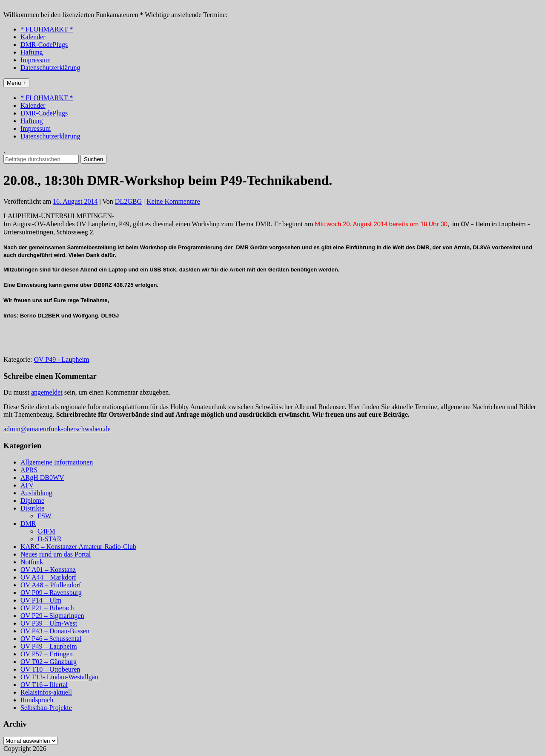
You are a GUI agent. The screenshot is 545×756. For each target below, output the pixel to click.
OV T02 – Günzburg (49, 662)
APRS (29, 470)
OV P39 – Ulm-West (49, 623)
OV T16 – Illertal (44, 685)
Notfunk (32, 562)
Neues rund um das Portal (56, 554)
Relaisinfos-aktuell (46, 692)
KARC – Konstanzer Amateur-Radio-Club (78, 547)
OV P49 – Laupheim (49, 646)
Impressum (36, 60)
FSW (44, 516)
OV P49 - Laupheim (62, 359)
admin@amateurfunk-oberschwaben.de (57, 429)
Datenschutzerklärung (50, 68)
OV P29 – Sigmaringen (52, 616)
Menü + (16, 83)
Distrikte (32, 508)
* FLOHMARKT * (47, 29)
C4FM (46, 531)
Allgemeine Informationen (57, 462)
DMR (28, 524)
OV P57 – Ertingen (47, 654)
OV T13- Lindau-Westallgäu (59, 677)
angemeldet (47, 392)
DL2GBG (128, 201)
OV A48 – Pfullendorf (51, 585)
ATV (27, 485)
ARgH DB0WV (42, 478)
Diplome (32, 501)
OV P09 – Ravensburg (51, 593)
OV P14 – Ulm (41, 600)
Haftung (32, 52)
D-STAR (50, 539)
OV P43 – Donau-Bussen (55, 631)
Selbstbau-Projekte (46, 708)
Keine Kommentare (173, 201)
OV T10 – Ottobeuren (50, 669)
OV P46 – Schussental (51, 639)
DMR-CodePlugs (44, 45)
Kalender (33, 37)
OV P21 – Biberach (47, 608)
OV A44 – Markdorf (48, 577)
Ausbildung (36, 493)
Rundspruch (37, 700)
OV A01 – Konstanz (48, 570)
